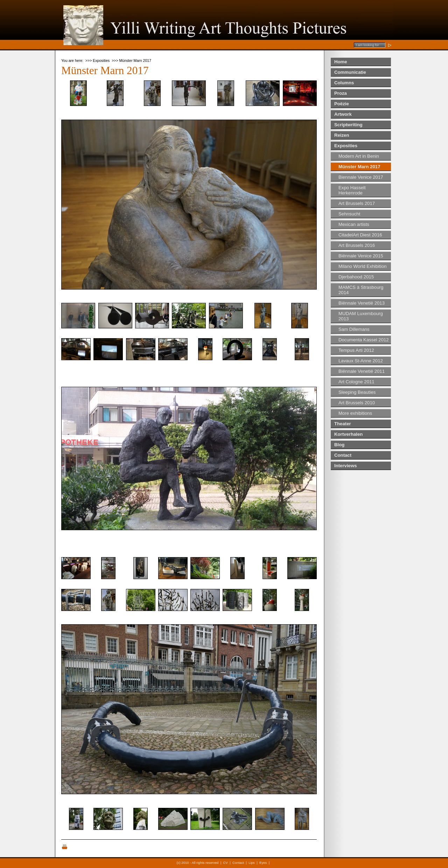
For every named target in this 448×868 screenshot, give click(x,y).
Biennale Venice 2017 (361, 177)
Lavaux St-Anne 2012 (361, 361)
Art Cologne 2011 (356, 382)
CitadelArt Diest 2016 (360, 235)
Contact (343, 455)
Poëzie (342, 104)
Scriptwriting (348, 125)
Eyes (263, 863)
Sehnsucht (349, 214)
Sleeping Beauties (357, 392)
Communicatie (350, 72)
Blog (339, 445)
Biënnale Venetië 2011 (362, 371)
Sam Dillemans (354, 329)
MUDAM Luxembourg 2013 (361, 316)
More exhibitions (355, 413)
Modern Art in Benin (359, 156)
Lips (252, 863)
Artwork (343, 114)
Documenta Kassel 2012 (364, 340)
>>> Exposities (97, 61)
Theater (343, 424)
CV (226, 863)
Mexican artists (354, 224)
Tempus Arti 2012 (356, 350)
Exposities (346, 146)
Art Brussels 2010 (357, 403)
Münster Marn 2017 (359, 167)
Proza (341, 93)
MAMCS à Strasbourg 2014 (361, 290)
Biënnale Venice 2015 (361, 256)
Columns (344, 83)
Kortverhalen (348, 434)
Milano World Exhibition (363, 266)
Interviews (346, 466)
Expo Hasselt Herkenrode (352, 190)
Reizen (342, 135)
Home (341, 62)
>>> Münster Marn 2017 (131, 61)
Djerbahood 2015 (356, 277)
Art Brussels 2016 (357, 245)
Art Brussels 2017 (357, 203)
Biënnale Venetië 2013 (362, 303)
